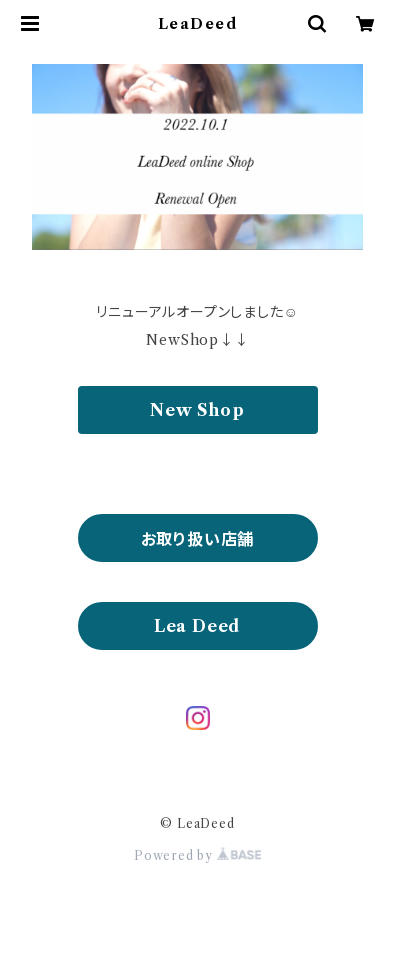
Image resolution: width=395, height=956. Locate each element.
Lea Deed (197, 626)
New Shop (197, 410)
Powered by (197, 855)
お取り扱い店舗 (198, 539)
